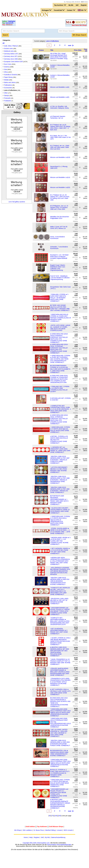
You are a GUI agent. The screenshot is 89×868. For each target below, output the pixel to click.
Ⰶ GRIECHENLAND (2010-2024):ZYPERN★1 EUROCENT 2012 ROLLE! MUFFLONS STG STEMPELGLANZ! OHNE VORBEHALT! (59, 338)
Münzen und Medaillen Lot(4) (60, 87)
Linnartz (60, 830)
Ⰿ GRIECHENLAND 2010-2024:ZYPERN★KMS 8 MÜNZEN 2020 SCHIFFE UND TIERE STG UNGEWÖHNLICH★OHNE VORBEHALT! (60, 702)
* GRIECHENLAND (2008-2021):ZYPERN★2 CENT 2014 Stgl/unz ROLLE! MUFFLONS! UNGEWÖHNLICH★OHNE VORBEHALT (60, 712)
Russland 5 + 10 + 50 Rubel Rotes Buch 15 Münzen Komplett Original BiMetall (59, 257)
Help (31, 837)
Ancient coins (8, 48)
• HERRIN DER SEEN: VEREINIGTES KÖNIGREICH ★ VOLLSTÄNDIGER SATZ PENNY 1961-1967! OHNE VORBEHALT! (60, 561)
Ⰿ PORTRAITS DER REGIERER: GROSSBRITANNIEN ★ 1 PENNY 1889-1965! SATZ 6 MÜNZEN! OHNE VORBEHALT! (59, 500)
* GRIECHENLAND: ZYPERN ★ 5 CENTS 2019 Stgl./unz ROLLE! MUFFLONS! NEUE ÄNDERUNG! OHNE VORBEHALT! (60, 783)
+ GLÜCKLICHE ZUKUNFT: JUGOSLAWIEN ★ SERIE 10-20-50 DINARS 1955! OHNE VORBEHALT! (60, 510)
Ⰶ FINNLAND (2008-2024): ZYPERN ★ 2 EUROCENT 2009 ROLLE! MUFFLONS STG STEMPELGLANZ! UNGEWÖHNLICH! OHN (59, 379)
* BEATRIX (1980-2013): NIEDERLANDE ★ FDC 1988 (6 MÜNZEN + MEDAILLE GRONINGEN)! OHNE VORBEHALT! (60, 480)
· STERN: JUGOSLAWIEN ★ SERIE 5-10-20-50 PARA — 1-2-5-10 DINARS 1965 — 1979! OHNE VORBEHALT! (60, 531)
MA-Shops (18, 830)
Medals (6, 80)
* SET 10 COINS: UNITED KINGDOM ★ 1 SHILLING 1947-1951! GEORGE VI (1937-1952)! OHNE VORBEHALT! (59, 733)
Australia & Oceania (11, 75)
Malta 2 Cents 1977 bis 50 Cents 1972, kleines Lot (59, 228)
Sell (77, 5)
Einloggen (47, 10)
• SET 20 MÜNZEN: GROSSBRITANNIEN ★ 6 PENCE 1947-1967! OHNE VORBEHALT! (59, 631)
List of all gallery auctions (17, 202)
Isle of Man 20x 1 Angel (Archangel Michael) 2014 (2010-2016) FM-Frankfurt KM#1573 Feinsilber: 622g (59, 56)
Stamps (7, 95)
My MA (71, 5)
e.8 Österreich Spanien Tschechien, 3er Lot (58, 117)
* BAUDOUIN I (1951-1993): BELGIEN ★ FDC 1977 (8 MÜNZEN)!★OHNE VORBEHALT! (59, 601)
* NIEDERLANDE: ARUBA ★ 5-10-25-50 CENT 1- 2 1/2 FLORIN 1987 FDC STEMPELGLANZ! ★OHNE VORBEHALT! (61, 541)
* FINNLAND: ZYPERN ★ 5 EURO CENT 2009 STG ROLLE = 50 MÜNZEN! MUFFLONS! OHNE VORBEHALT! (59, 298)
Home (26, 837)
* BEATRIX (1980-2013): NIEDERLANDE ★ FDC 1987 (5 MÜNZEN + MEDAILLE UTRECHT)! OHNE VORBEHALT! (60, 460)
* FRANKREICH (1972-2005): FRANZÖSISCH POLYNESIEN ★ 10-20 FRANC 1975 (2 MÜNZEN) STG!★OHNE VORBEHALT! (60, 682)
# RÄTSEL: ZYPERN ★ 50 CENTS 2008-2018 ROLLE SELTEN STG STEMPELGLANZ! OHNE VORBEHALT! (59, 440)
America (7, 67)
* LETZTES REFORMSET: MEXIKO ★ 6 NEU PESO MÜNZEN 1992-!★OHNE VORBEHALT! (59, 470)
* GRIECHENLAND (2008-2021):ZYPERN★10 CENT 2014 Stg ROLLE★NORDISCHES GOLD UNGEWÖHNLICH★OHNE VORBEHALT (60, 723)
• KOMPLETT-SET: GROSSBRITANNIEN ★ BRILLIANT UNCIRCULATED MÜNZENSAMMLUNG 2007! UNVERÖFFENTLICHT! (60, 621)
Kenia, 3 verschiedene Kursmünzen (57, 238)
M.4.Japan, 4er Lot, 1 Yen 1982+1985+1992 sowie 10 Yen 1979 (60, 137)
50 (50, 816)
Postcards (7, 98)
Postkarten (8, 101)
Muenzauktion (52, 844)
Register (84, 5)
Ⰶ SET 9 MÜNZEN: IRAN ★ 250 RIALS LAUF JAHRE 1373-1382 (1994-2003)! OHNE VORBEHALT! (61, 692)
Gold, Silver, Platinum (11, 46)
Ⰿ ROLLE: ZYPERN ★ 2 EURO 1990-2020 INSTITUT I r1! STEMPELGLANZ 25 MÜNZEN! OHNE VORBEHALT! (60, 773)
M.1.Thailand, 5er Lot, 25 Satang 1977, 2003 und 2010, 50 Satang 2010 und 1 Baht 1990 (60, 197)
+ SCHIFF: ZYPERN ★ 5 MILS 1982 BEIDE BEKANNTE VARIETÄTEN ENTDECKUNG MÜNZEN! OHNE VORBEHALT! (60, 641)
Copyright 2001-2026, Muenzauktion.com (36, 843)
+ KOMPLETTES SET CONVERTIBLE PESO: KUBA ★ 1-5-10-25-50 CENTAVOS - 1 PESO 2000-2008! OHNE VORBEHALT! (61, 409)
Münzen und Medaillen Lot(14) (60, 177)
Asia (6, 69)
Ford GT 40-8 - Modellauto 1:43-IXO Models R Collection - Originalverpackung (60, 278)
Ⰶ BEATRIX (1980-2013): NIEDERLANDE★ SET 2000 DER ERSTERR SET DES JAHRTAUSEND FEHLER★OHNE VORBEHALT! (60, 651)
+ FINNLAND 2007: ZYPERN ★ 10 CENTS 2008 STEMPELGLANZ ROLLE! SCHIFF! (60, 389)
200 (59, 816)
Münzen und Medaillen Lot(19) (60, 157)
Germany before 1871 (11, 54)
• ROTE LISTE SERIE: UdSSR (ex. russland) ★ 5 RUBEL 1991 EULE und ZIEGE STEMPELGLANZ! (60, 328)
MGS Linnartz (68, 830)
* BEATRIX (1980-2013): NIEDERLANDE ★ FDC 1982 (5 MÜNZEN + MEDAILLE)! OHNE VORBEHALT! (60, 490)
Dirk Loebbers (27, 830)
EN (82, 10)
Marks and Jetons (10, 82)
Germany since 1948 (11, 59)
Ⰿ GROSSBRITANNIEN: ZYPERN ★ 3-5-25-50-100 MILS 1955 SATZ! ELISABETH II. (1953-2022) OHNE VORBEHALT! (60, 369)
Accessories (8, 88)
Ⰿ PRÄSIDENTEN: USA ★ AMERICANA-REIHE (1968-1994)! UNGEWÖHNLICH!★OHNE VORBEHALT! (59, 753)
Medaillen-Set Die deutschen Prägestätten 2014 (60, 217)
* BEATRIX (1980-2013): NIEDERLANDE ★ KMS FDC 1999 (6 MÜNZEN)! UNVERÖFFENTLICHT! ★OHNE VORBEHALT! (60, 581)
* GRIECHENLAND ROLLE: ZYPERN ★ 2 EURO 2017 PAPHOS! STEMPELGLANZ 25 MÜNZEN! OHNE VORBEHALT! (61, 318)
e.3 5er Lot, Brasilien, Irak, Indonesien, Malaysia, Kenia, (60, 107)
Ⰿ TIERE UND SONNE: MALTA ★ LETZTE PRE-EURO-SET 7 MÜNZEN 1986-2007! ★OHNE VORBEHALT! (60, 308)
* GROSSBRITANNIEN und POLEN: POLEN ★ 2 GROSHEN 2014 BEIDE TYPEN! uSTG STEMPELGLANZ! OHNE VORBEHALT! (59, 793)
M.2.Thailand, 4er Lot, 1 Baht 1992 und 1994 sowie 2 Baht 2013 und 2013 (60, 147)
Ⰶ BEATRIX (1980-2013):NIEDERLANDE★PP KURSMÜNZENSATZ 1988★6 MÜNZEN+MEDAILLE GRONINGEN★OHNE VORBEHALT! (60, 804)
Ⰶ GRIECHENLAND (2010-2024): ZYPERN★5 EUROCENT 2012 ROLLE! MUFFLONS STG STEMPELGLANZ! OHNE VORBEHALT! (59, 349)
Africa (6, 72)
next (70, 45)
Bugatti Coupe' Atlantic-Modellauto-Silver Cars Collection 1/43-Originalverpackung (58, 268)
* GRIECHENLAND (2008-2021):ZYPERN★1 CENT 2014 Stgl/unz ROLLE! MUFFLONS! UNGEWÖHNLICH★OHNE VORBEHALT (60, 763)
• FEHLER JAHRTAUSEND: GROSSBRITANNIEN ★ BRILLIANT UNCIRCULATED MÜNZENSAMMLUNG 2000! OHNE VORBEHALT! (60, 672)
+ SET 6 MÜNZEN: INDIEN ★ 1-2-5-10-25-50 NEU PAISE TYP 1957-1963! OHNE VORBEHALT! (60, 551)
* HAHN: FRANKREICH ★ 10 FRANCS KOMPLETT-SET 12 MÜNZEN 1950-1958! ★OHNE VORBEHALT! (60, 662)
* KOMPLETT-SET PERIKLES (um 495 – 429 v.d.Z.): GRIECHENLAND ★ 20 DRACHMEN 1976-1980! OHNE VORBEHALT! (60, 591)
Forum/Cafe (59, 10)
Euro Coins (8, 64)
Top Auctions (60, 5)
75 (53, 816)
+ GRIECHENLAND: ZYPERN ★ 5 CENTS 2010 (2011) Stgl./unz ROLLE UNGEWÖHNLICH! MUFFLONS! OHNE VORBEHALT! (60, 521)
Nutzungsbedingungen (64, 844)
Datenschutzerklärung (58, 837)
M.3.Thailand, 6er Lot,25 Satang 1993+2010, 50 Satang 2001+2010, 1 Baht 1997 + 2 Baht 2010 (60, 127)
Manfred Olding (50, 830)
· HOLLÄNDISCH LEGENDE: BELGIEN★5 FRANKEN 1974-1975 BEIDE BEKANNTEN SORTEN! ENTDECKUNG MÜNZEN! (60, 571)
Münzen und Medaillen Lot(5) (60, 97)
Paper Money (8, 77)
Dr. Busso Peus (39, 830)
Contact (71, 10)
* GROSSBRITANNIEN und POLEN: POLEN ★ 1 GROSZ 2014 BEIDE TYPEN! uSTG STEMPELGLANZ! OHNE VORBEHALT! (60, 611)
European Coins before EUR (13, 62)
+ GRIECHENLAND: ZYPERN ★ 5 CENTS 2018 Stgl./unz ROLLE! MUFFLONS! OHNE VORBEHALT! (60, 430)
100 (56, 816)
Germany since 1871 (11, 56)
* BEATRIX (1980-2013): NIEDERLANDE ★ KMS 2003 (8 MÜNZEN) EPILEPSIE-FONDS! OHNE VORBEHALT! (60, 743)
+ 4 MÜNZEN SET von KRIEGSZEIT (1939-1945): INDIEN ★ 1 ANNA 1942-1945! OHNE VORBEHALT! (60, 450)
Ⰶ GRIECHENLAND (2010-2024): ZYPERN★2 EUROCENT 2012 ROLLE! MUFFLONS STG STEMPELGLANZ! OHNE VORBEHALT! (59, 419)
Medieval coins (9, 51)
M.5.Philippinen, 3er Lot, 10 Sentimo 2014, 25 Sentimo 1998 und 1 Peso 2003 (59, 207)
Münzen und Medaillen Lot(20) (60, 187)
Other (6, 93)
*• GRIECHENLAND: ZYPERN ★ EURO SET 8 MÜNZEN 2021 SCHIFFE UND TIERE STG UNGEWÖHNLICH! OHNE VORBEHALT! (60, 359)
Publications (8, 85)
